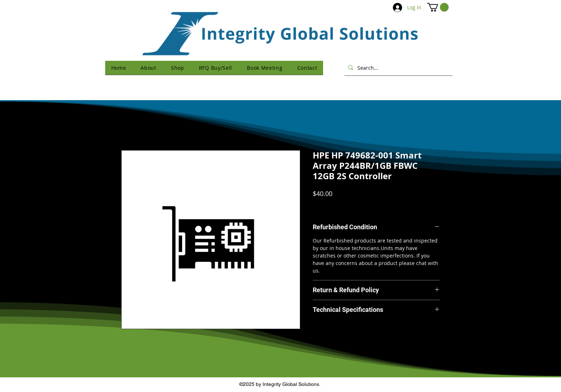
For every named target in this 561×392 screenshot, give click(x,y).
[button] (438, 7)
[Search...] (398, 68)
